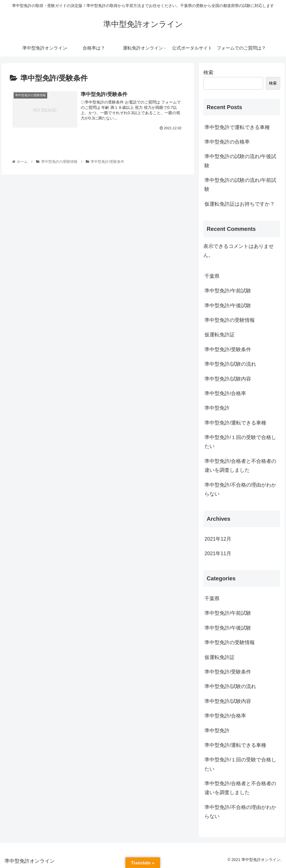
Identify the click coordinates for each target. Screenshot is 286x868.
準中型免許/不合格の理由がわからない (240, 489)
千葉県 (212, 276)
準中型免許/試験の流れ (230, 364)
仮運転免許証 (220, 335)
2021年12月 (218, 539)
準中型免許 (217, 408)
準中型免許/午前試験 (228, 291)
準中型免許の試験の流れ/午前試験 (240, 185)
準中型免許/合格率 (225, 393)
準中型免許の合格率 (227, 142)
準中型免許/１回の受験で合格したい (240, 442)
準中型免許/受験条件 (228, 349)
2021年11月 (218, 553)
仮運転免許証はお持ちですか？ (240, 204)
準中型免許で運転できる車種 (237, 127)
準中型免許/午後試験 (228, 306)
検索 (208, 72)
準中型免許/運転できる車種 (235, 423)
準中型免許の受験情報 (230, 320)
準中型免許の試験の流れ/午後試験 (240, 161)
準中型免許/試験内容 (228, 379)
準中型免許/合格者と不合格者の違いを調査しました (240, 466)
